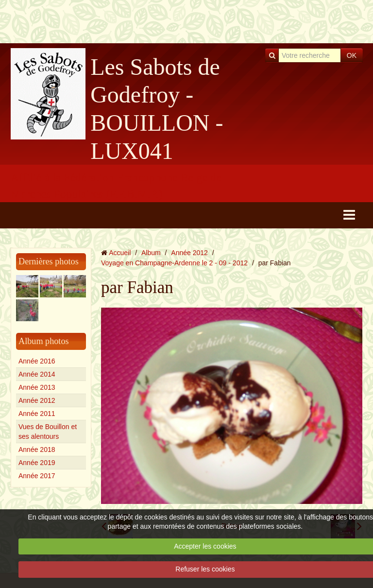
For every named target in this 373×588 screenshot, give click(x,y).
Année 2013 (37, 387)
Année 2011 (37, 414)
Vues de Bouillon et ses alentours (48, 432)
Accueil (120, 253)
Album (151, 253)
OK (352, 55)
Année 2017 (37, 476)
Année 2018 (37, 450)
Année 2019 (37, 463)
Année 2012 (37, 400)
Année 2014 (37, 374)
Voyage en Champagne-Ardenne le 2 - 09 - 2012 (174, 263)
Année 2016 (37, 361)
